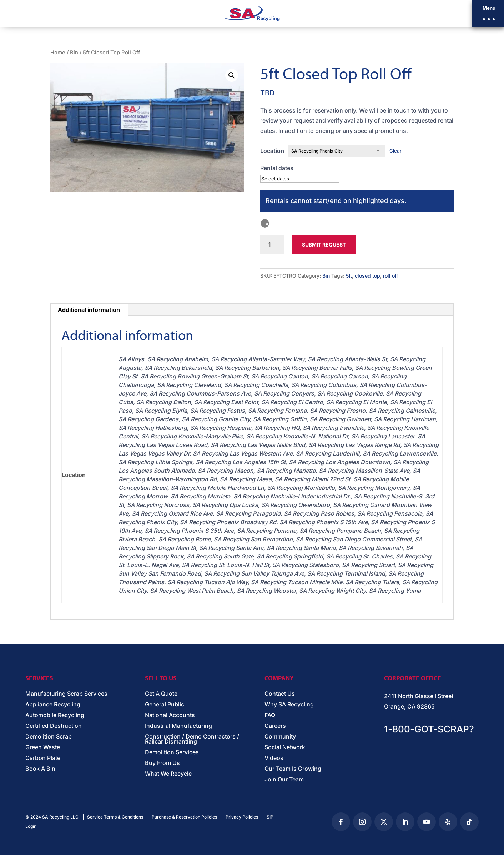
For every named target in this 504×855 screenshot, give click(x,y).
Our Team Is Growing (293, 769)
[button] (488, 13)
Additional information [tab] (89, 310)
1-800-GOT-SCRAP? (429, 729)
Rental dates (277, 168)
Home (58, 53)
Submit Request (324, 245)
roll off (390, 276)
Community (280, 737)
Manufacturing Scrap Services (66, 694)
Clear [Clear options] (395, 151)
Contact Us (280, 694)
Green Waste (43, 748)
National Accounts (170, 715)
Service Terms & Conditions (115, 817)
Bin (74, 53)
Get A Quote (161, 694)
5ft (349, 276)
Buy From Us (162, 763)
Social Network (285, 748)
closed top (367, 276)
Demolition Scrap (49, 737)
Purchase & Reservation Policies (184, 817)
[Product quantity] (273, 245)
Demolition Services (172, 753)
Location (272, 151)
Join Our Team (284, 780)
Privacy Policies (242, 817)
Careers (275, 726)
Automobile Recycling (55, 715)
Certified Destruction (54, 726)
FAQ (270, 715)
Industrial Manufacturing (178, 726)
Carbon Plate (43, 758)
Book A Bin (40, 769)
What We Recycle (168, 774)
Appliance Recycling (53, 705)
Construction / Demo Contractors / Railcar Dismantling (192, 739)
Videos (274, 758)
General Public (165, 705)
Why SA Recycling (289, 705)
